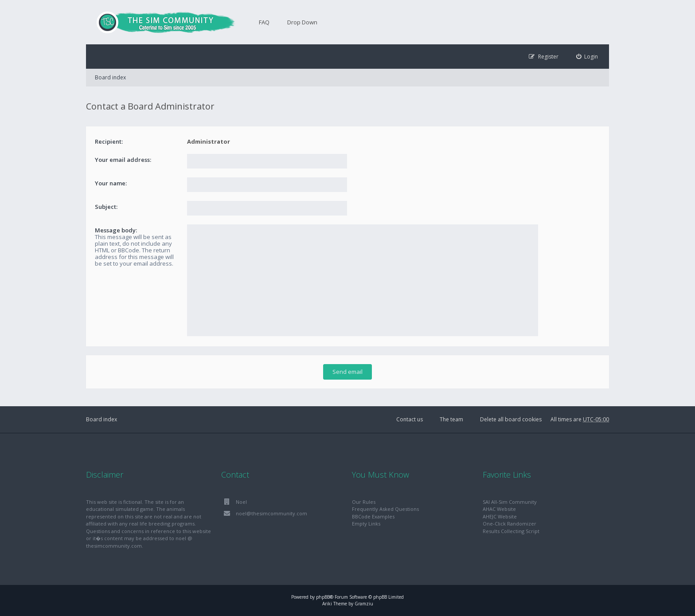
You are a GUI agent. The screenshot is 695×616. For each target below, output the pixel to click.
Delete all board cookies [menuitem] (511, 419)
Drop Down (302, 22)
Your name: (111, 183)
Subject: (106, 207)
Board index (110, 77)
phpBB (323, 597)
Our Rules (364, 502)
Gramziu (364, 604)
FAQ (264, 22)
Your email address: (123, 160)
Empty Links (366, 524)
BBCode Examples (373, 516)
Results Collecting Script (511, 531)
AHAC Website (499, 509)
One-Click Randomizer (510, 524)
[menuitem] (587, 57)
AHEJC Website (500, 516)
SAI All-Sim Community (510, 502)
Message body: (116, 230)
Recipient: (109, 141)
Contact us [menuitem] (410, 419)
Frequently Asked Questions (385, 509)
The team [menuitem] (451, 419)
